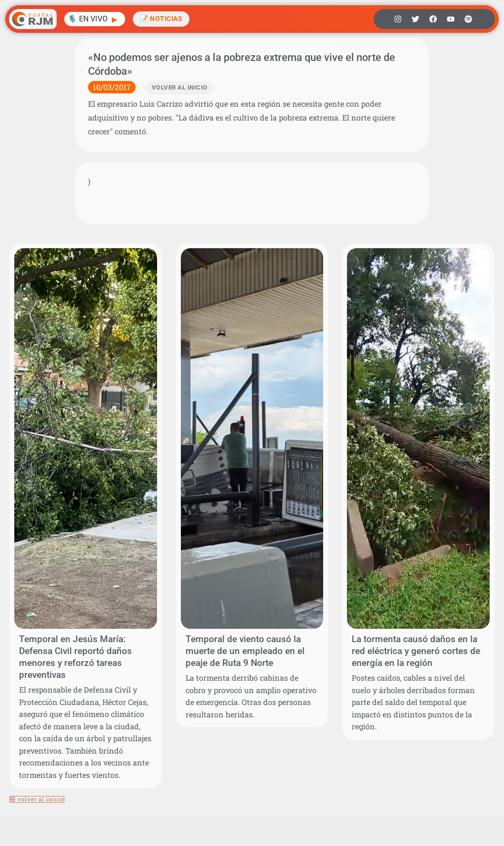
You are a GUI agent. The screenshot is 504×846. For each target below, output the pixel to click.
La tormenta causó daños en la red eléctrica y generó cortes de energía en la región (416, 651)
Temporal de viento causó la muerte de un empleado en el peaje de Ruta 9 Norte (245, 651)
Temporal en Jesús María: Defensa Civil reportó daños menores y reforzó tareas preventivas (75, 657)
